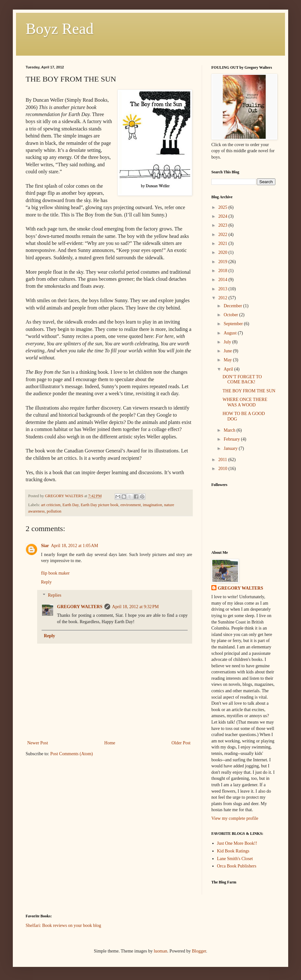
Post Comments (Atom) (72, 754)
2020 (224, 252)
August (231, 333)
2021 (224, 243)
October (231, 315)
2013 (224, 289)
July (228, 342)
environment (131, 505)
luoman (160, 951)
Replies (54, 595)
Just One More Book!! (237, 843)
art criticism (51, 505)
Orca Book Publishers (237, 866)
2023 (224, 225)
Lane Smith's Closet (235, 859)
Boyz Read (60, 29)
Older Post (181, 743)
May (228, 360)
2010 (224, 469)
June (228, 351)
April (229, 369)
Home (110, 743)
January (231, 448)
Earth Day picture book (100, 505)
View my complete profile (235, 818)
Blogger (199, 951)
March (230, 430)
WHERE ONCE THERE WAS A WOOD (245, 402)
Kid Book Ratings (233, 851)
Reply (46, 582)
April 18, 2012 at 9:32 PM (135, 607)
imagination (152, 505)
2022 (224, 235)
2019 (224, 262)
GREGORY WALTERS (80, 607)
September (234, 324)
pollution (54, 511)
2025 (224, 207)
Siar (45, 546)
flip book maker (55, 573)
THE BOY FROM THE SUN (249, 391)
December (233, 306)
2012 (224, 298)
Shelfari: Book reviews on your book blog (63, 925)
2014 (224, 280)
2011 (223, 460)
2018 (224, 271)
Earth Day (71, 505)
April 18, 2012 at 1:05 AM (75, 546)
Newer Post (38, 743)
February (232, 439)
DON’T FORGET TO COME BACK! (242, 380)
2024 (224, 216)
